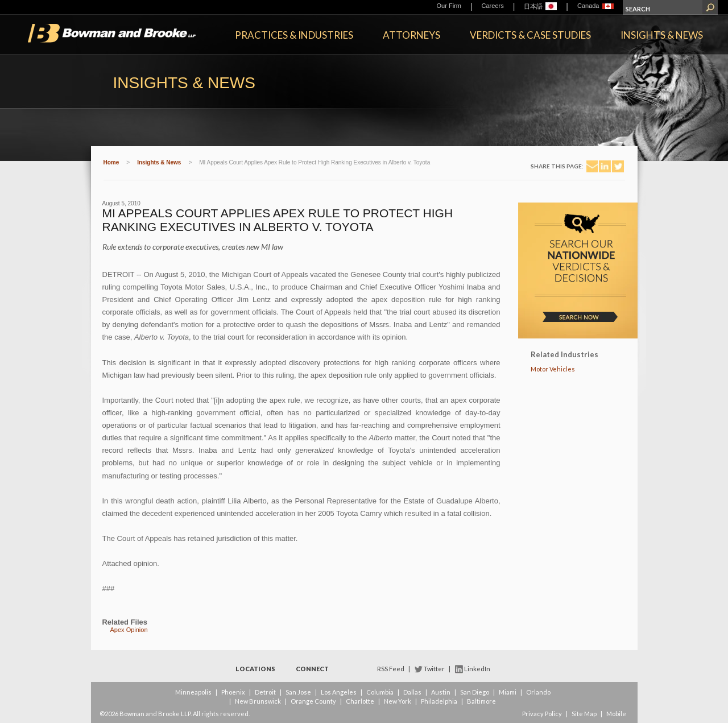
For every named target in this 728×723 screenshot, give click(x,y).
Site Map (584, 714)
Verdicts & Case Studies (530, 35)
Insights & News (662, 35)
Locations (255, 669)
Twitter (434, 669)
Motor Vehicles (553, 369)
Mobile (616, 714)
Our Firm (449, 6)
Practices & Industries (294, 35)
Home (111, 162)
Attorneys (411, 35)
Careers (493, 6)
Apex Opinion (129, 630)
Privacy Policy (542, 714)
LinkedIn (477, 669)
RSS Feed (391, 669)
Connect (312, 669)
